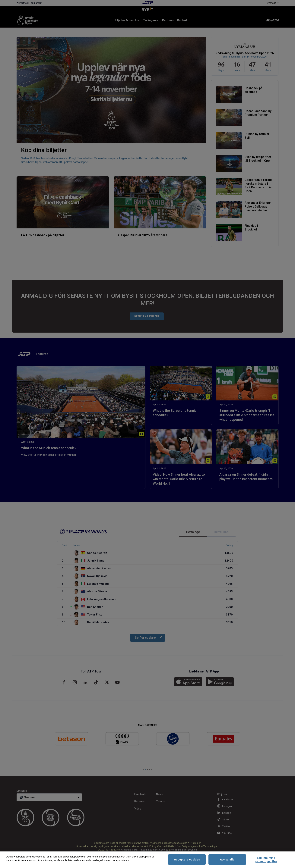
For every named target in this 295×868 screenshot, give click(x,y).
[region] (147, 860)
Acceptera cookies (187, 860)
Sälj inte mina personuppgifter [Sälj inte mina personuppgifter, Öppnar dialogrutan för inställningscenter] (266, 860)
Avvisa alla (227, 860)
